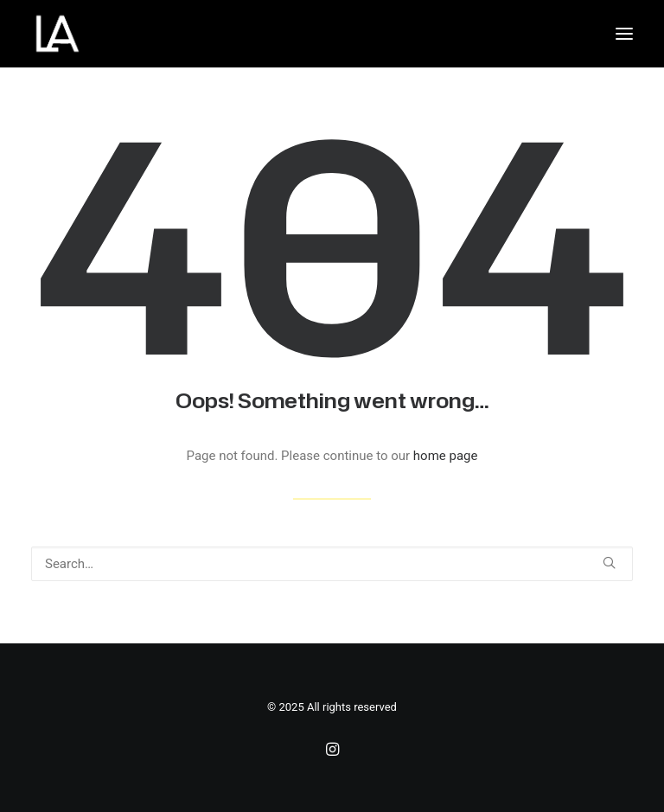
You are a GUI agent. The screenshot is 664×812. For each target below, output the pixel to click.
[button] (624, 34)
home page (446, 456)
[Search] (332, 564)
